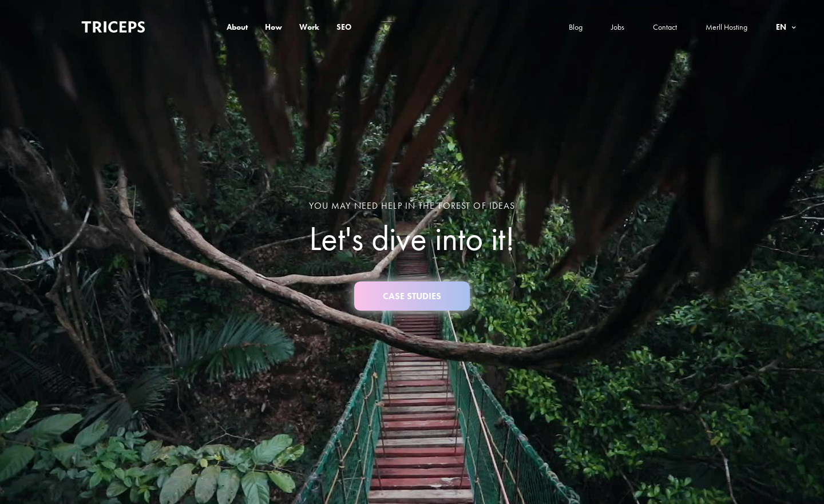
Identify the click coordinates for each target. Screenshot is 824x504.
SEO (344, 27)
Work (309, 27)
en (782, 27)
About (237, 27)
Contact (665, 27)
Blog (576, 27)
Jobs (618, 27)
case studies (412, 296)
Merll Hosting (726, 27)
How (274, 27)
